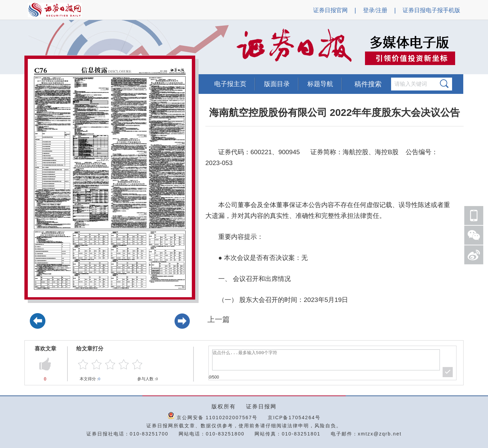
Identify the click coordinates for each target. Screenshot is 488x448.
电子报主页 (230, 84)
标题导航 (320, 84)
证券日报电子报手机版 (431, 10)
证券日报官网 (330, 10)
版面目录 (277, 84)
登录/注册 (375, 10)
